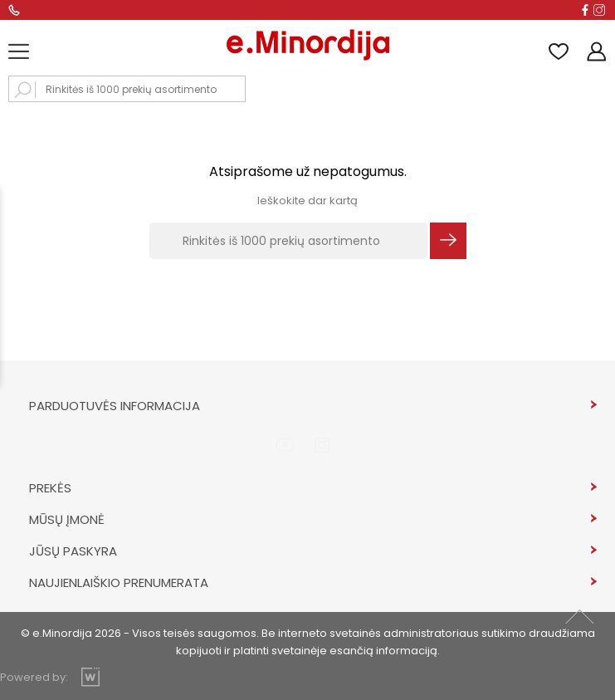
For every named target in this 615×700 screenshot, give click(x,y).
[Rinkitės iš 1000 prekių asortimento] (289, 241)
